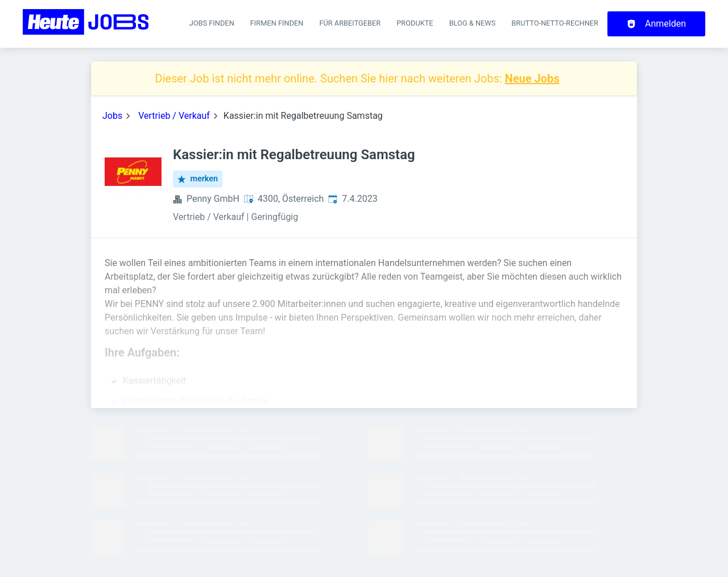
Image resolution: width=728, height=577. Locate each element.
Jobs (112, 116)
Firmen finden (277, 23)
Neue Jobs (532, 78)
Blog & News (473, 23)
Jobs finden (212, 23)
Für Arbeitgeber (350, 23)
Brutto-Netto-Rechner (555, 23)
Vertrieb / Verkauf (174, 116)
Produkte (415, 23)
